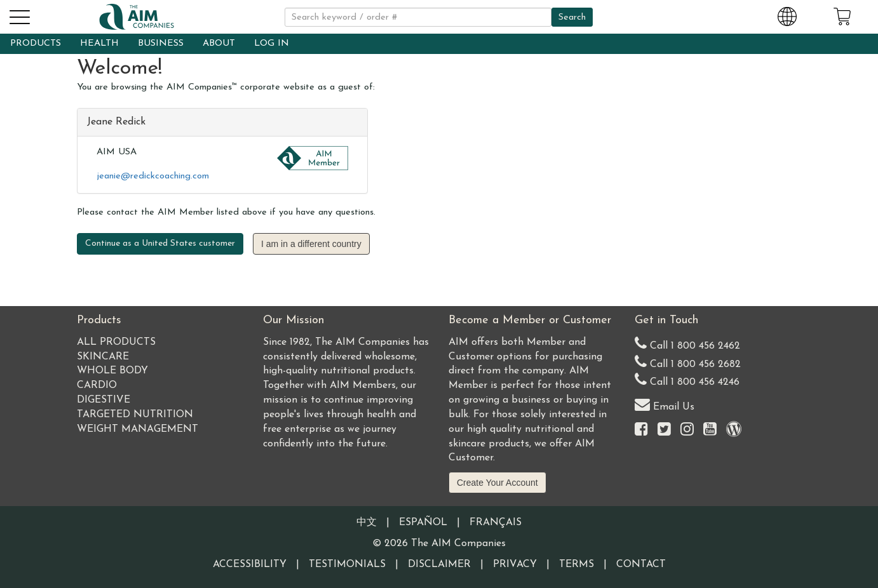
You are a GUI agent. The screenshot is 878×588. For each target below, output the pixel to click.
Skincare (103, 357)
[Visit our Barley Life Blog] (734, 430)
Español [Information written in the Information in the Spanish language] (423, 523)
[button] (19, 15)
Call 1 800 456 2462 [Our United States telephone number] (687, 343)
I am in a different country (311, 244)
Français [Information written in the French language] (496, 523)
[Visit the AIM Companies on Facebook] (641, 430)
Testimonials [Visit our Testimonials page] (347, 565)
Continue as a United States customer (160, 244)
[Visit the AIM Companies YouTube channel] (710, 430)
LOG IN (272, 43)
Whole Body (112, 371)
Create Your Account (497, 483)
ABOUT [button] (219, 43)
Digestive (104, 400)
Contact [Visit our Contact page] (641, 565)
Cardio (97, 385)
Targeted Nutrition (135, 415)
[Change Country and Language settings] (787, 15)
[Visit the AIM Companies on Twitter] (664, 430)
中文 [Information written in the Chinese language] (367, 523)
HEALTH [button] (99, 43)
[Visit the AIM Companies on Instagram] (687, 430)
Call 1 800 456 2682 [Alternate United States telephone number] (688, 362)
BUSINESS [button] (161, 43)
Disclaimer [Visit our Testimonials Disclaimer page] (439, 565)
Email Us (665, 404)
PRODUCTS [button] (36, 43)
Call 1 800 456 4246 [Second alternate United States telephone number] (687, 379)
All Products (116, 342)
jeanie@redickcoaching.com (153, 176)
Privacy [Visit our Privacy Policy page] (515, 565)
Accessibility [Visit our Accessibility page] (250, 565)
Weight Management (138, 429)
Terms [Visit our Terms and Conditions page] (577, 565)
